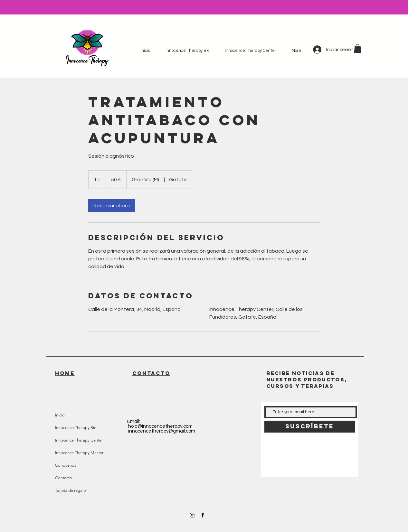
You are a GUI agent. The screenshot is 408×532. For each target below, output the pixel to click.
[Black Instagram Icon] (192, 515)
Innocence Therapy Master (79, 453)
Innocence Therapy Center (79, 440)
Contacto (64, 478)
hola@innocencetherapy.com (160, 426)
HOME (65, 373)
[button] (358, 48)
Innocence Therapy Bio (76, 428)
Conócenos (66, 465)
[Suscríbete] (310, 427)
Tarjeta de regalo (71, 490)
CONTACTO (151, 373)
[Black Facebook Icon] (203, 515)
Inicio (60, 415)
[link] (112, 206)
